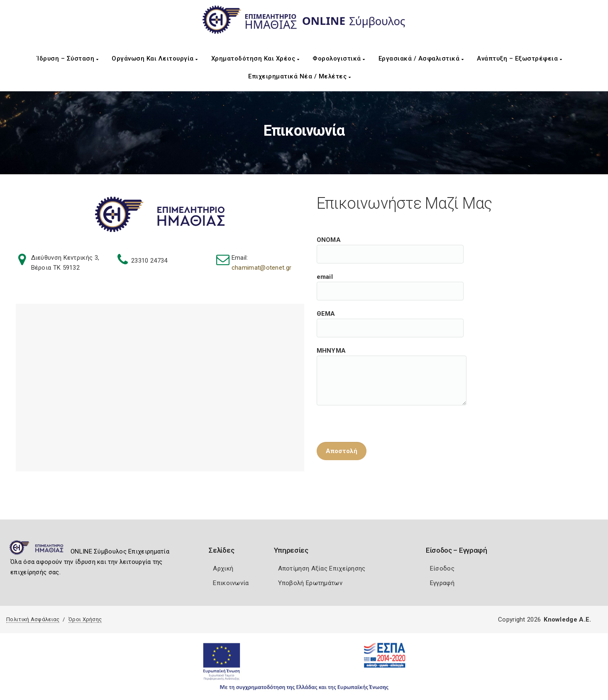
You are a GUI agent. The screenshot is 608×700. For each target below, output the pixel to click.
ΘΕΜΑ (390, 319)
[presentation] (380, 418)
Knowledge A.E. (567, 620)
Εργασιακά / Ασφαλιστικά (421, 59)
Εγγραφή (442, 583)
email (390, 282)
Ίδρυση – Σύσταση (68, 59)
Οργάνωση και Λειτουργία (155, 59)
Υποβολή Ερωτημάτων (310, 583)
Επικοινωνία (231, 583)
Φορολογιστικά (339, 59)
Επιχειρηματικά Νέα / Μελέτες (299, 76)
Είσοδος (442, 568)
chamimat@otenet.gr (261, 268)
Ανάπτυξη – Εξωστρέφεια (519, 59)
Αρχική (223, 568)
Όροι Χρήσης (85, 619)
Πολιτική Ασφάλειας (33, 619)
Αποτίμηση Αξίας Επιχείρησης (322, 568)
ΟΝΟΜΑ (390, 245)
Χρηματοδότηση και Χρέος (255, 59)
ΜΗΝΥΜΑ (392, 356)
